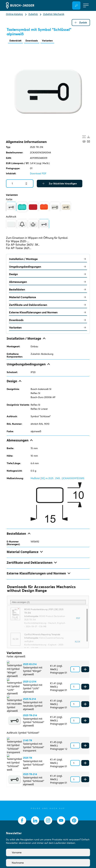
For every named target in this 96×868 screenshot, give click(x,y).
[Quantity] (20, 184)
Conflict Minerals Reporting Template (42, 634)
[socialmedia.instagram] (48, 820)
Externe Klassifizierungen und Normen (48, 312)
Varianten (47, 41)
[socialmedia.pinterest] (74, 820)
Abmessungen (48, 282)
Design (48, 274)
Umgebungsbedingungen (48, 267)
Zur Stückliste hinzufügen (60, 184)
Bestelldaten (48, 289)
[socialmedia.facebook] (22, 820)
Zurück (81, 23)
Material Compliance (48, 297)
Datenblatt (15, 41)
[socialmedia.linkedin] (35, 820)
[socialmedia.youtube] (61, 820)
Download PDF (38, 173)
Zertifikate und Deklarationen (48, 305)
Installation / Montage (48, 259)
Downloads (32, 41)
